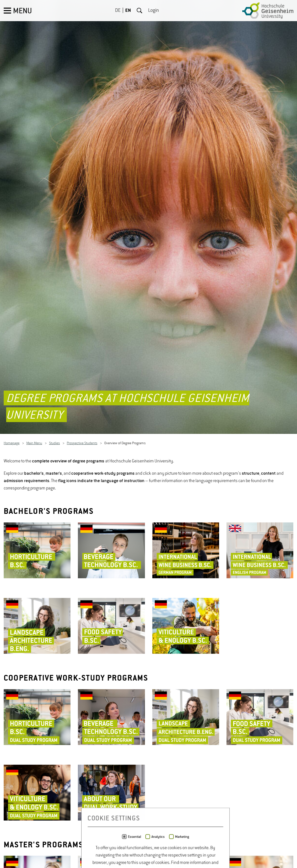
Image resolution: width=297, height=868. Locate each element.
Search (140, 11)
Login (154, 11)
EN (128, 11)
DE (118, 11)
